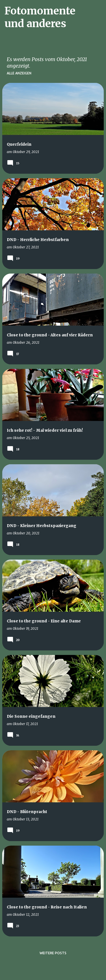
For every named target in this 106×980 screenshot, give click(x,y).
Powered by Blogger (53, 972)
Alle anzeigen (19, 73)
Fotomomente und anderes (40, 17)
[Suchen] (85, 11)
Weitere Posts (53, 953)
